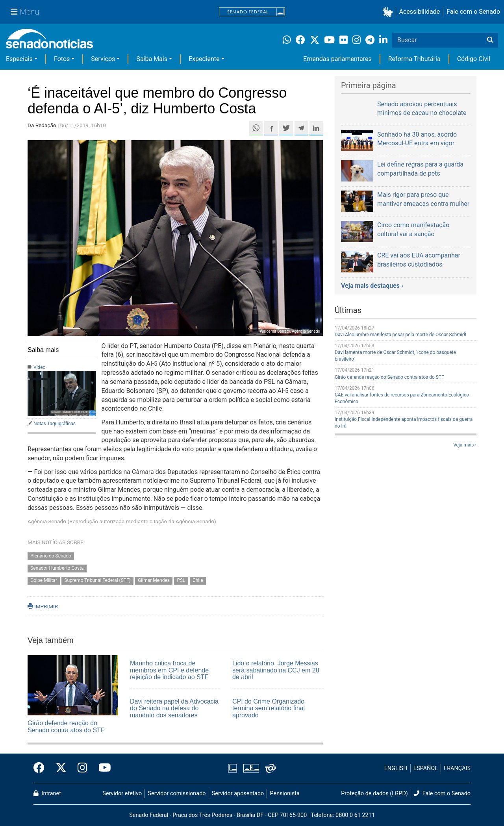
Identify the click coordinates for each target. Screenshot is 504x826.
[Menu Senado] (25, 12)
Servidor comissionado (177, 794)
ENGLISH (396, 768)
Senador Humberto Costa (57, 568)
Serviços (103, 59)
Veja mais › (465, 445)
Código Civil (474, 59)
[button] (389, 12)
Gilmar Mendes (154, 580)
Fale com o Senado (473, 12)
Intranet (47, 794)
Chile (198, 580)
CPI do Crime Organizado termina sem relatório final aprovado (269, 708)
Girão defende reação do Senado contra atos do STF (66, 727)
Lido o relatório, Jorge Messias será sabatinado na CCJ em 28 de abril (276, 670)
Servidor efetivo (122, 794)
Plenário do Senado (51, 556)
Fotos (62, 59)
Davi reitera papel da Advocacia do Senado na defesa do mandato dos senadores (174, 708)
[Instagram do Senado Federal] (82, 768)
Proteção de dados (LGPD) (374, 794)
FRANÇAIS (457, 768)
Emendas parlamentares (337, 59)
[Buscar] (490, 40)
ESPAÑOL (426, 768)
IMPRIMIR (43, 606)
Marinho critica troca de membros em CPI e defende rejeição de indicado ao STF (169, 670)
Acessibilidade (420, 12)
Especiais (19, 59)
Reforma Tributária (414, 59)
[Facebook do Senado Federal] (42, 768)
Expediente (204, 59)
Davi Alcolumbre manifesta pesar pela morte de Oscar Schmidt (401, 335)
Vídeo (40, 367)
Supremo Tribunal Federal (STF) (97, 580)
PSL (181, 580)
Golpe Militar (44, 580)
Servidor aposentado (238, 794)
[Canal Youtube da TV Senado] (102, 768)
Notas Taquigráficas (55, 424)
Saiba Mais (152, 59)
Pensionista (285, 794)
